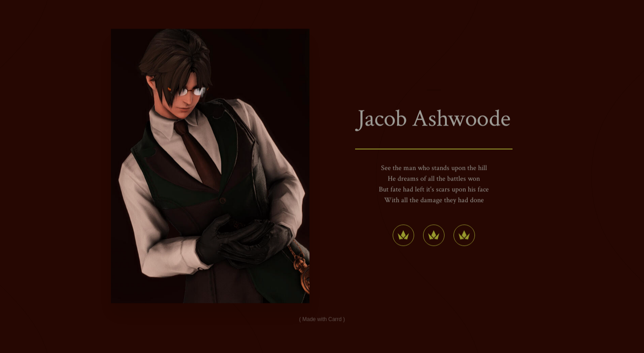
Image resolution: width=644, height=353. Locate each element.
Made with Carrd (322, 319)
